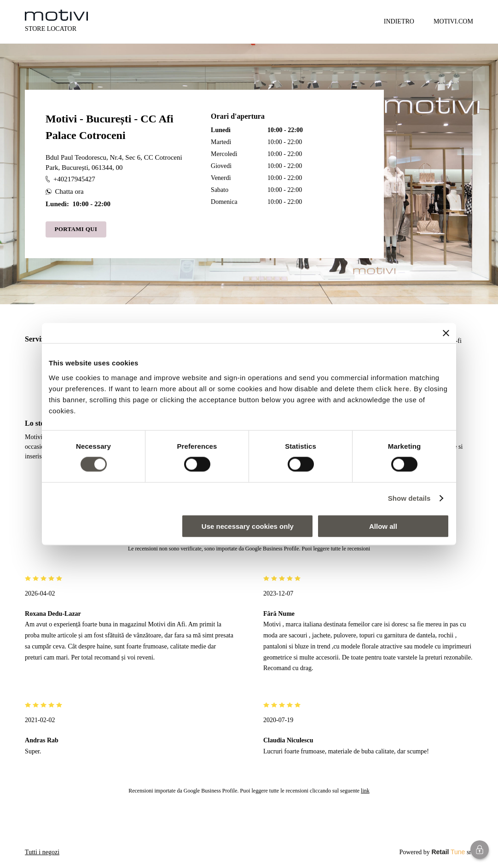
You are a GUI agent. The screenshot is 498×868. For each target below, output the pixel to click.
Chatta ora (65, 191)
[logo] (56, 15)
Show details (409, 498)
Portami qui (76, 229)
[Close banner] (446, 333)
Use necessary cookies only (248, 526)
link (365, 791)
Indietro (399, 21)
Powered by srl (436, 852)
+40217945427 (70, 179)
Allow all (383, 526)
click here (392, 388)
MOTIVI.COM (453, 21)
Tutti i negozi (42, 852)
